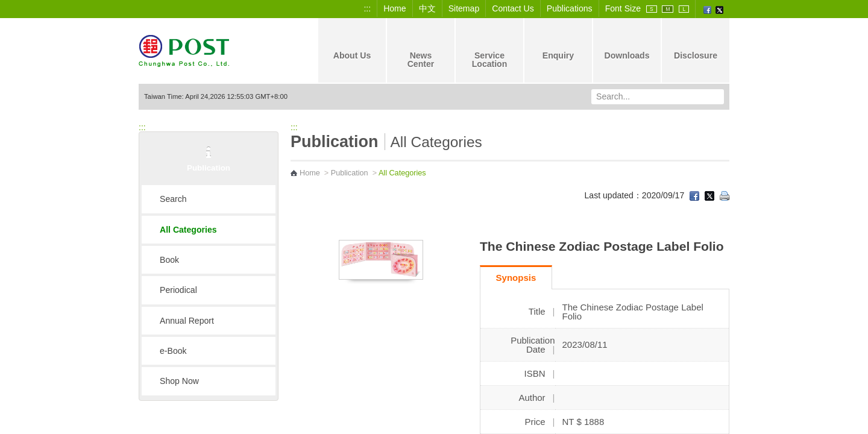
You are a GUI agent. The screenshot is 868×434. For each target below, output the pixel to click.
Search (173, 199)
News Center (421, 49)
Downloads (627, 45)
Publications (570, 8)
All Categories (188, 230)
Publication (350, 173)
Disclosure (696, 45)
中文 (427, 8)
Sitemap (464, 8)
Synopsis (516, 278)
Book (169, 260)
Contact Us (513, 8)
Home (395, 8)
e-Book (173, 351)
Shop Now (179, 381)
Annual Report (187, 321)
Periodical (178, 290)
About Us (352, 45)
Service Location (490, 49)
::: (367, 8)
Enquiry (558, 45)
